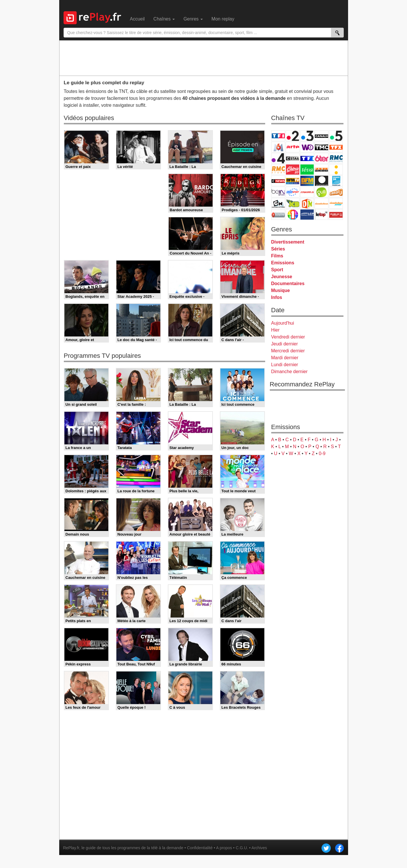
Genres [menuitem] (193, 19)
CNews (278, 181)
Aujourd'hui (283, 323)
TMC (321, 147)
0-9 (322, 453)
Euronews (321, 181)
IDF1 (293, 215)
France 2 (293, 136)
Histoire (278, 215)
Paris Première (321, 170)
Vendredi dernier (288, 337)
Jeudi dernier (285, 344)
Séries (278, 249)
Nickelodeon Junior (336, 203)
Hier (275, 330)
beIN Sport (278, 192)
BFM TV (293, 181)
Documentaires (288, 284)
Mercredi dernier (288, 351)
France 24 (336, 181)
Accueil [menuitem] (137, 19)
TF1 (278, 136)
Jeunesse (282, 277)
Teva (307, 170)
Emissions (283, 263)
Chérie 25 (293, 170)
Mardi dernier (285, 358)
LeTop (321, 215)
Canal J (336, 192)
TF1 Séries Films (307, 158)
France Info (336, 170)
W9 (307, 147)
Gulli (321, 192)
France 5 (336, 136)
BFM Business (307, 181)
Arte (293, 147)
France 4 (278, 158)
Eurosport (293, 192)
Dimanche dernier (289, 372)
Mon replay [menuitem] (223, 19)
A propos (224, 848)
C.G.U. (242, 848)
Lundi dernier (285, 365)
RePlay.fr (71, 848)
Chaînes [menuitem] (164, 19)
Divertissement (288, 242)
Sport (277, 270)
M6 (278, 147)
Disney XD (293, 203)
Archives (259, 848)
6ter (321, 158)
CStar (293, 158)
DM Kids (307, 203)
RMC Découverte (336, 158)
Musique (281, 290)
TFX (336, 147)
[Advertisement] (204, 58)
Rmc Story (278, 170)
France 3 (307, 136)
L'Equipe (307, 192)
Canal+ (321, 136)
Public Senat (336, 215)
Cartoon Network (278, 203)
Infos (277, 297)
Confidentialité (200, 848)
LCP (307, 215)
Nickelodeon (321, 203)
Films (277, 256)
